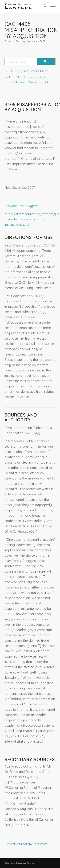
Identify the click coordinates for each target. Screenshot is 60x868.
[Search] (44, 6)
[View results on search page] (46, 62)
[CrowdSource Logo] (25, 6)
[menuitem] (44, 6)
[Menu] (51, 6)
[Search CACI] (30, 62)
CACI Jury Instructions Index (28, 71)
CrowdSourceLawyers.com (26, 844)
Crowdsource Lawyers (21, 206)
